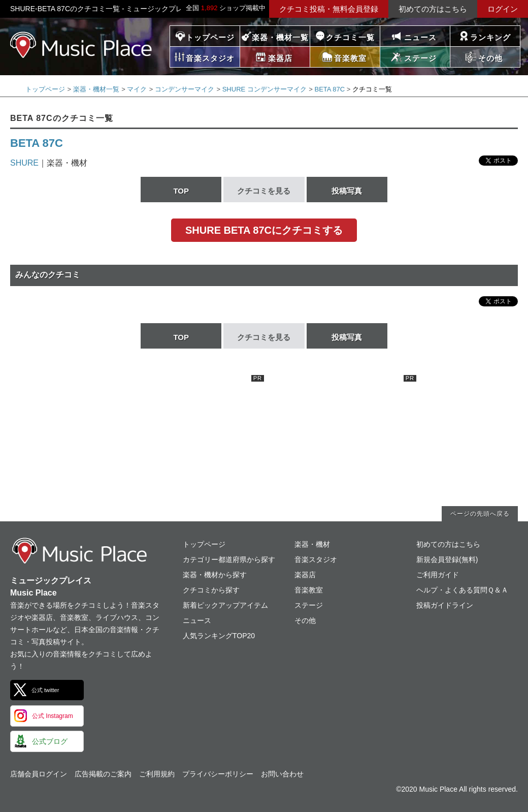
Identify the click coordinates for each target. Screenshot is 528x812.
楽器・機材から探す (215, 575)
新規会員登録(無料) (447, 559)
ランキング (490, 37)
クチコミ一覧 (350, 37)
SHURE (24, 163)
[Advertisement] (188, 439)
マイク (137, 89)
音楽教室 (309, 590)
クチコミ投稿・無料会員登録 (329, 9)
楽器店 (305, 575)
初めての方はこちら (433, 9)
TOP (181, 191)
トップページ (210, 37)
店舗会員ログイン (39, 774)
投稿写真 (347, 191)
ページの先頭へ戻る (480, 514)
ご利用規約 (157, 774)
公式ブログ (50, 741)
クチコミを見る (264, 191)
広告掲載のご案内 (103, 774)
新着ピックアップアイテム (225, 605)
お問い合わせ (282, 774)
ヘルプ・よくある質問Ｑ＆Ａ (462, 590)
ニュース (420, 37)
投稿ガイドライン (445, 605)
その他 (305, 620)
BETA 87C (329, 89)
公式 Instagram (53, 716)
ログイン (503, 9)
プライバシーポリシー (218, 774)
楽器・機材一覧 (280, 37)
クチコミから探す (211, 590)
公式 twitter (45, 690)
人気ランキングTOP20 (219, 636)
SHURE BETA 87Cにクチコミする (264, 230)
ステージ (309, 605)
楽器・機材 (312, 544)
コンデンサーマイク (185, 89)
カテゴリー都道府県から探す (229, 559)
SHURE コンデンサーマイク (265, 89)
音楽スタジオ (316, 559)
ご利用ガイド (438, 575)
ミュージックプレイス (81, 45)
